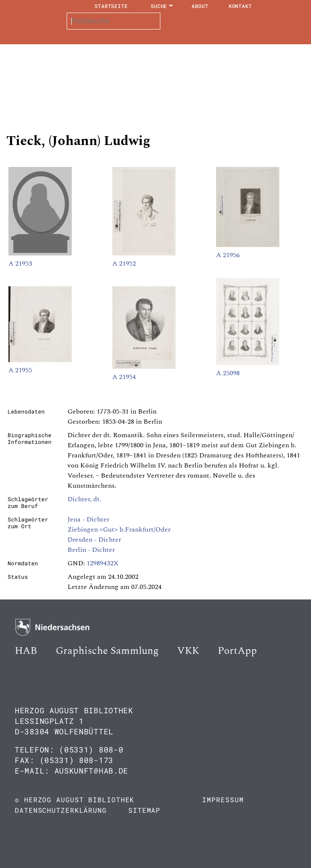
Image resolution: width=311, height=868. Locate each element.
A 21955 (20, 370)
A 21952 (124, 263)
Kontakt (240, 6)
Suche (159, 6)
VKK (188, 651)
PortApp (237, 651)
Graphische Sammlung (107, 651)
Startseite (111, 6)
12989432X (103, 563)
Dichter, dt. (84, 499)
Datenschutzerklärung (61, 810)
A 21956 (228, 255)
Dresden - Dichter (94, 540)
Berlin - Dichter (91, 550)
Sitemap (144, 810)
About (200, 6)
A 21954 (124, 377)
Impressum (223, 799)
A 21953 (20, 263)
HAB (26, 651)
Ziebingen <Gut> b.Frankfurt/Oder (119, 529)
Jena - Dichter (88, 519)
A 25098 (228, 373)
